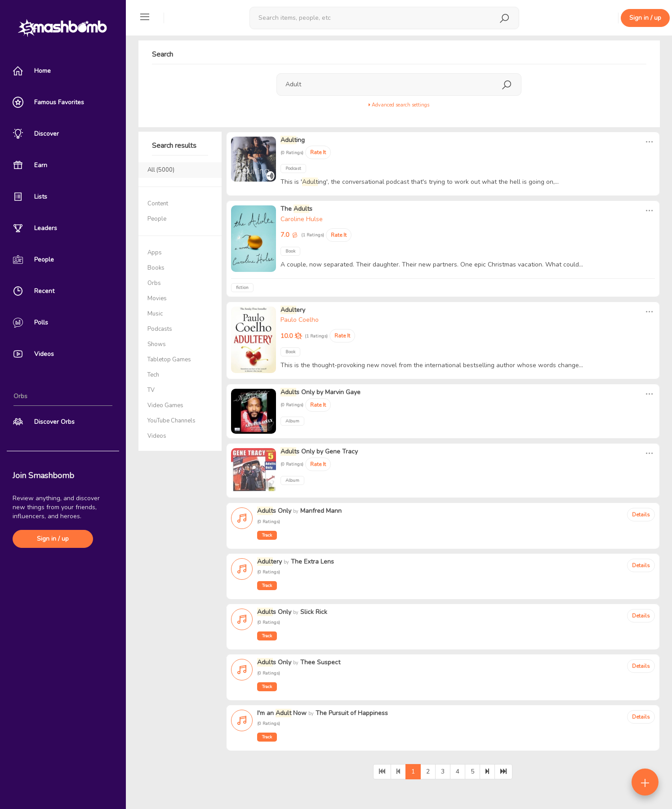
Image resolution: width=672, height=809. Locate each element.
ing (293, 140)
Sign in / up (53, 539)
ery (293, 310)
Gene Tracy (341, 451)
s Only (298, 392)
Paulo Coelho (300, 320)
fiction (242, 288)
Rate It (318, 152)
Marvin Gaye (343, 392)
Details (641, 515)
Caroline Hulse (302, 219)
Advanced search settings (399, 105)
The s (296, 209)
